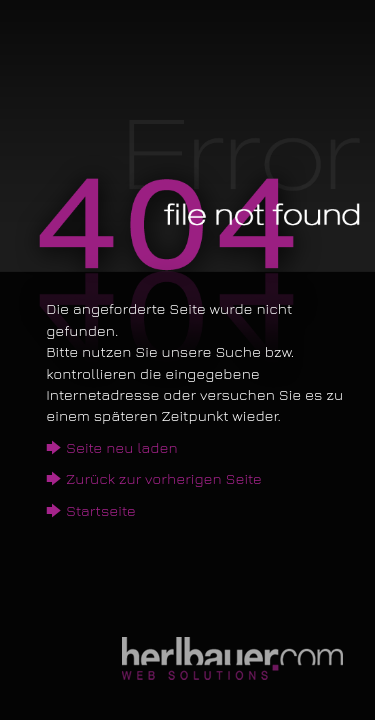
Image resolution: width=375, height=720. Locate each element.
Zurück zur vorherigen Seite (164, 478)
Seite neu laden (122, 447)
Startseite (101, 510)
